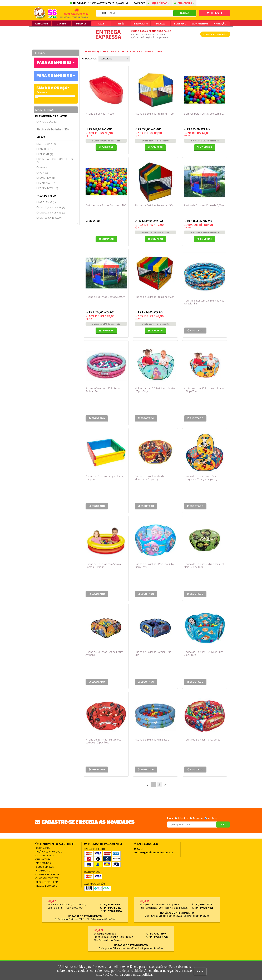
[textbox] (135, 13)
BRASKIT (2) (46, 154)
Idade (101, 24)
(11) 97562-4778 (157, 937)
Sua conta (184, 3)
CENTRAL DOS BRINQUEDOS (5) (55, 161)
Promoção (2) (48, 122)
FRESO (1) (45, 167)
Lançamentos (200, 24)
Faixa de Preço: (53, 89)
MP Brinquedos (97, 52)
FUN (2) (44, 173)
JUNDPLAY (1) (47, 178)
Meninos (81, 24)
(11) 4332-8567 (156, 934)
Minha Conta (43, 859)
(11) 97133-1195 (203, 908)
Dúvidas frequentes (47, 878)
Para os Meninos (55, 76)
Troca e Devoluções (47, 882)
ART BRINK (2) (48, 144)
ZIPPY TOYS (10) (49, 188)
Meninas (61, 24)
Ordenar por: (90, 59)
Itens (215, 13)
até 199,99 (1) (48, 202)
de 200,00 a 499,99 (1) (52, 207)
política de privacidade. (127, 971)
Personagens (141, 24)
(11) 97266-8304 (111, 911)
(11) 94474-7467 (138, 3)
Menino (197, 818)
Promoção (220, 24)
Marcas (161, 24)
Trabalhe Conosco (46, 886)
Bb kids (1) (46, 149)
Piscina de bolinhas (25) (53, 129)
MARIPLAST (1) (48, 183)
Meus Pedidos (43, 863)
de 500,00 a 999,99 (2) (52, 213)
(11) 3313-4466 (110, 904)
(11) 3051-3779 (202, 904)
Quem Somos (43, 848)
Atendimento (43, 871)
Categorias (42, 24)
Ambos (211, 818)
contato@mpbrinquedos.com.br (154, 852)
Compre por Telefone (47, 874)
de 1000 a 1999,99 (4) (52, 218)
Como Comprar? (45, 867)
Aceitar (201, 971)
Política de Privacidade (49, 852)
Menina (182, 818)
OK (223, 825)
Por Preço (180, 24)
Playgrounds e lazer (51, 116)
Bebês (121, 24)
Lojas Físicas (159, 3)
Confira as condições (215, 34)
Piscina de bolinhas (151, 52)
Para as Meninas (55, 63)
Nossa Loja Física (45, 856)
